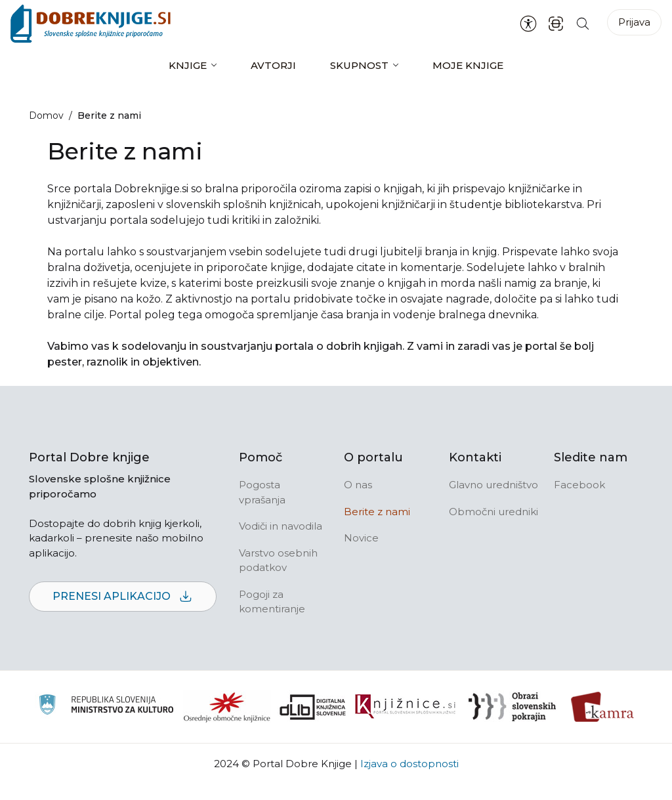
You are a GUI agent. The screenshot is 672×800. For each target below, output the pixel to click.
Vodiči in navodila (281, 526)
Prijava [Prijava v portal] (634, 22)
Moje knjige (468, 65)
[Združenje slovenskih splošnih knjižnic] (405, 707)
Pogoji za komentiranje (272, 602)
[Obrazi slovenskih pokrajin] (512, 707)
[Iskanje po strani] (583, 23)
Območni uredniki (493, 512)
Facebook (579, 485)
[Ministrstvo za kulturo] (106, 706)
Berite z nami (377, 512)
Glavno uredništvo (493, 485)
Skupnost (359, 65)
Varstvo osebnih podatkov (278, 560)
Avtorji (273, 65)
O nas (358, 485)
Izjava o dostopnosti (409, 764)
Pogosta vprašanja (262, 492)
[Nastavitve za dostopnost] (528, 24)
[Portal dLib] (313, 707)
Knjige (188, 65)
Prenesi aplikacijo (123, 597)
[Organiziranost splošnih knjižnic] (227, 707)
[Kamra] (603, 707)
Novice (361, 538)
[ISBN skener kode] (556, 23)
